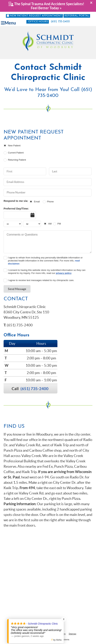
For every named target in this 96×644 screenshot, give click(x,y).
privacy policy (64, 273)
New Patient (14, 146)
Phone (50, 202)
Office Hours (38, 22)
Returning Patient (17, 160)
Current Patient (16, 153)
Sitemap (72, 634)
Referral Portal (77, 16)
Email (37, 202)
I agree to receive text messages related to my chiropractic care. (41, 280)
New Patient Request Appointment (34, 16)
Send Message (17, 289)
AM (50, 224)
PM (59, 224)
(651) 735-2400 (60, 22)
